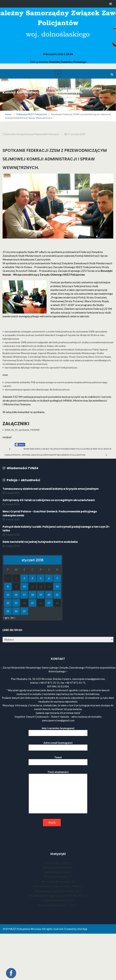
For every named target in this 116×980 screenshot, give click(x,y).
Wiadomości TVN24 (22, 468)
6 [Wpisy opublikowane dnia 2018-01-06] (49, 578)
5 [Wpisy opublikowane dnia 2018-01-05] (41, 578)
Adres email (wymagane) (58, 745)
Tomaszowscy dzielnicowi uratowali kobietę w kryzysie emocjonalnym (51, 489)
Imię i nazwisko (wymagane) (58, 731)
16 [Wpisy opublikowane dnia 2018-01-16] (16, 595)
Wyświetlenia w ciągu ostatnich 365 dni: (53, 896)
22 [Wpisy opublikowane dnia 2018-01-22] (8, 603)
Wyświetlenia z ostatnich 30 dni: (55, 891)
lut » (13, 618)
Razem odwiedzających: (52, 905)
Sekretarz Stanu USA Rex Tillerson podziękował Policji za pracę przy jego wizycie (67, 449)
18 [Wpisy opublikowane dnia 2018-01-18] (33, 595)
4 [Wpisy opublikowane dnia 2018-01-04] (33, 578)
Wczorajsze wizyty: (56, 877)
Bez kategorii (19, 134)
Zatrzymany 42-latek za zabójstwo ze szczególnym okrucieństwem (49, 500)
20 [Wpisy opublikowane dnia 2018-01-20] (49, 595)
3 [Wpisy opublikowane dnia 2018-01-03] (24, 578)
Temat (58, 760)
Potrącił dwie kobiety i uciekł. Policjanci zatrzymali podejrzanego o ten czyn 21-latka (56, 529)
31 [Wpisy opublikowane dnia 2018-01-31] (24, 611)
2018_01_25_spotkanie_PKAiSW (22, 430)
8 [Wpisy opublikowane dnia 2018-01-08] (8, 586)
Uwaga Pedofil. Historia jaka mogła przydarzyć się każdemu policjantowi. (45, 455)
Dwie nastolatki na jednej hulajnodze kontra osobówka (40, 542)
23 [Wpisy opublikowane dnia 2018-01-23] (16, 603)
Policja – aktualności (23, 480)
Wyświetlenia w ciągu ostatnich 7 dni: (56, 886)
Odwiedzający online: (57, 863)
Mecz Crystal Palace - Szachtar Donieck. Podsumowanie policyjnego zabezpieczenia (50, 513)
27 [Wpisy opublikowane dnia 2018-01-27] (49, 603)
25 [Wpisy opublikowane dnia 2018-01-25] (33, 603)
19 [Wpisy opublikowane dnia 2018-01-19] (41, 595)
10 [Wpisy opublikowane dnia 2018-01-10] (24, 586)
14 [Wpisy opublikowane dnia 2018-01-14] (57, 586)
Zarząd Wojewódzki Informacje (43, 134)
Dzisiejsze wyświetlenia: (57, 867)
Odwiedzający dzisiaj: (57, 872)
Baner (8, 134)
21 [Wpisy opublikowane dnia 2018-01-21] (57, 595)
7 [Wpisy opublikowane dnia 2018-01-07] (57, 578)
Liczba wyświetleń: (53, 900)
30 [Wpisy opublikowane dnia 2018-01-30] (16, 611)
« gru (6, 618)
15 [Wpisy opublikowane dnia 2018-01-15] (8, 595)
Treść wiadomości (58, 792)
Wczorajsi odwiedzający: (56, 882)
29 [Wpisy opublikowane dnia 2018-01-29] (8, 611)
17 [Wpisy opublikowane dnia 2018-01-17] (24, 595)
